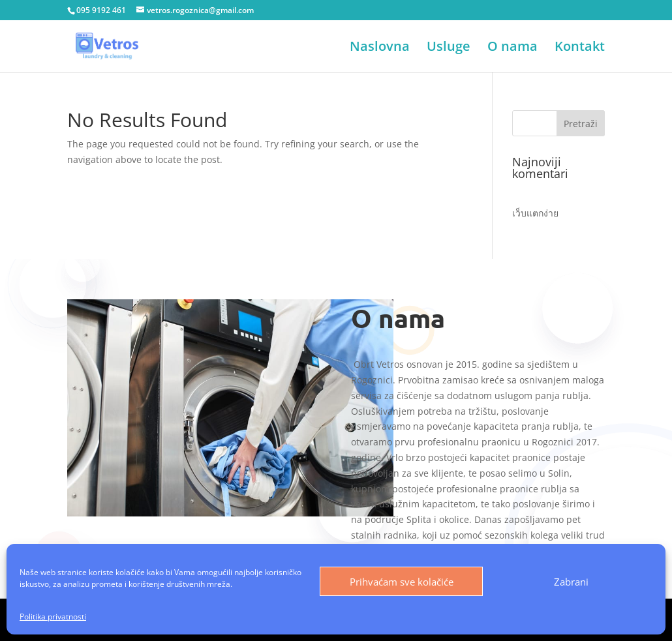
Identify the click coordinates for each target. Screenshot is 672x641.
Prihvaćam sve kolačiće (402, 582)
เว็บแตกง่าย (535, 213)
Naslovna (380, 48)
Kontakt (580, 48)
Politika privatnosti (53, 617)
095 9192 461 (101, 10)
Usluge (449, 48)
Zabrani (571, 582)
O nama (512, 48)
